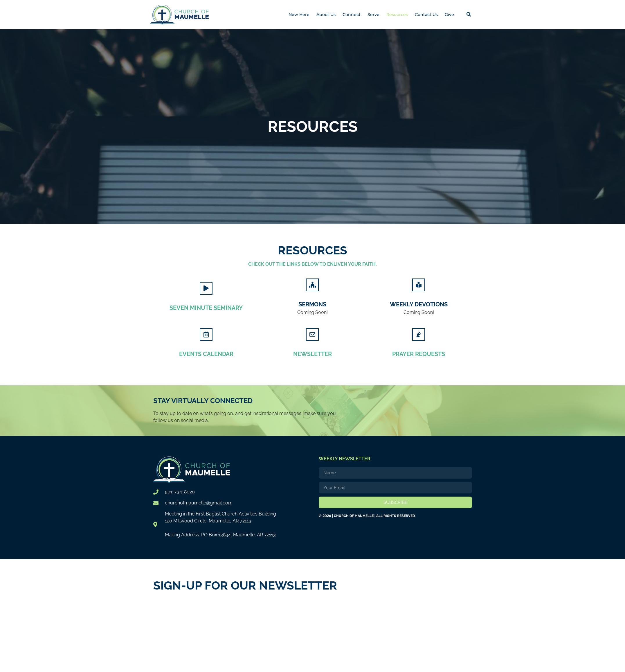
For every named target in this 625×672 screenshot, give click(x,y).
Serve (373, 15)
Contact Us (426, 15)
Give (449, 15)
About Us (326, 15)
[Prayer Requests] (419, 334)
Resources (397, 15)
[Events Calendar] (206, 334)
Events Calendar (206, 354)
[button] (469, 15)
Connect (352, 15)
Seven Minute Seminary (206, 308)
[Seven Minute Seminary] (206, 288)
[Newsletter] (312, 334)
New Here (299, 15)
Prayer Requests (419, 354)
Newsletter (313, 354)
